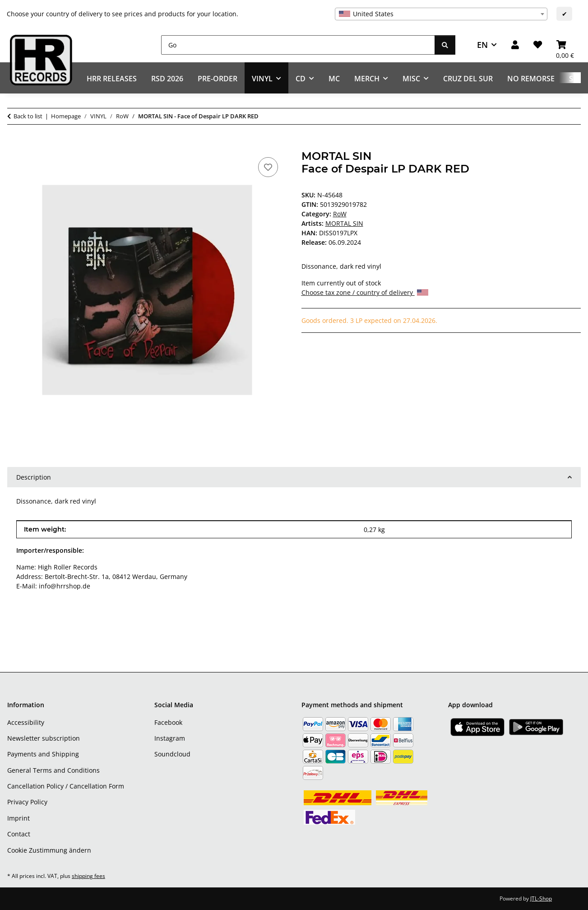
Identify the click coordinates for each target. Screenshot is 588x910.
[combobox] (441, 14)
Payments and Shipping (43, 754)
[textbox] (441, 14)
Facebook (168, 722)
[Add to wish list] (268, 167)
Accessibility (26, 722)
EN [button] (482, 45)
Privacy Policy (27, 802)
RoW (340, 214)
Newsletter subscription (44, 738)
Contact (19, 834)
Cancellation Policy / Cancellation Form (66, 786)
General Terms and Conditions (53, 770)
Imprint (19, 818)
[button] (515, 45)
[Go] (298, 45)
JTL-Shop (541, 898)
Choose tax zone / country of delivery (365, 292)
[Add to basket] (14, 145)
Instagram (170, 738)
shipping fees (88, 876)
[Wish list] (538, 45)
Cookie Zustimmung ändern (49, 850)
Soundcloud (172, 754)
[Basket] (565, 45)
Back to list (28, 116)
